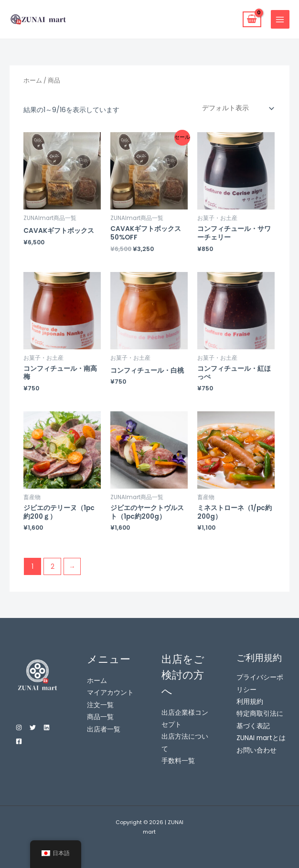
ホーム (33, 80)
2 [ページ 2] (53, 567)
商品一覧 (100, 717)
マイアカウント (110, 693)
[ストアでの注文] (236, 109)
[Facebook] (19, 741)
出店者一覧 (104, 729)
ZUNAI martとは (261, 738)
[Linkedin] (47, 727)
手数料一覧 (178, 761)
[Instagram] (19, 727)
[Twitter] (33, 727)
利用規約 (250, 702)
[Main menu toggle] (280, 19)
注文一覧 (100, 705)
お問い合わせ (256, 750)
